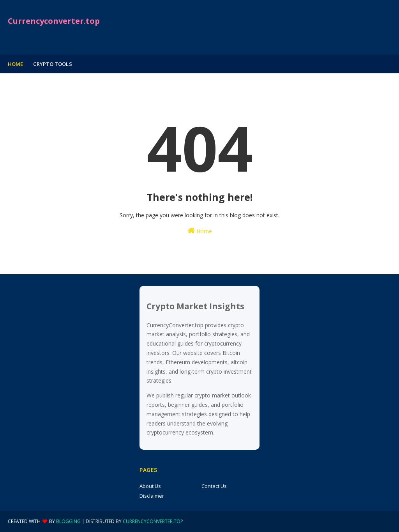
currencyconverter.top (153, 521)
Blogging (68, 521)
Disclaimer (152, 496)
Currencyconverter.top (54, 21)
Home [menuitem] (15, 64)
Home (200, 231)
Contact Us (214, 486)
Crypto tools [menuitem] (52, 64)
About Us (150, 486)
